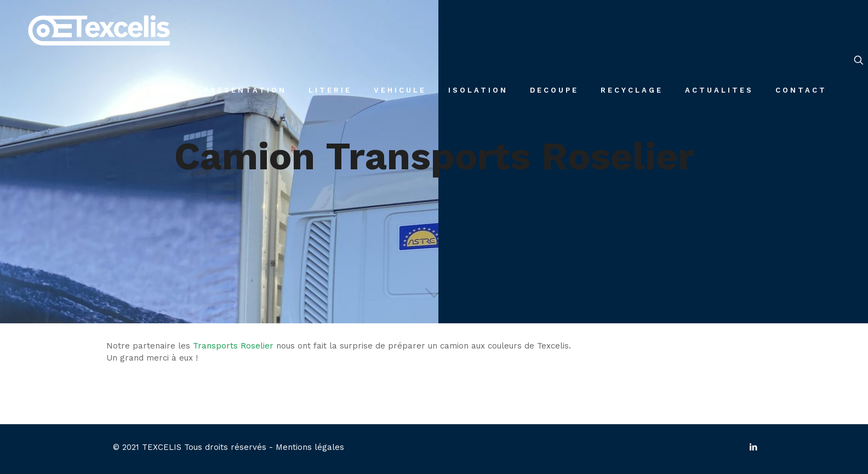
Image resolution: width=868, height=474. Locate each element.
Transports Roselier (233, 346)
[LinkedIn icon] (753, 447)
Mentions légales (310, 447)
